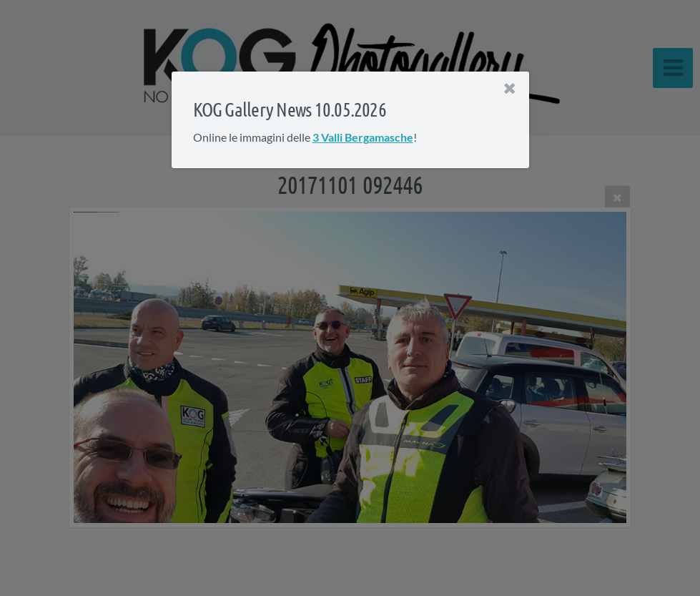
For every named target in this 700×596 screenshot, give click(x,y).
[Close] (509, 89)
